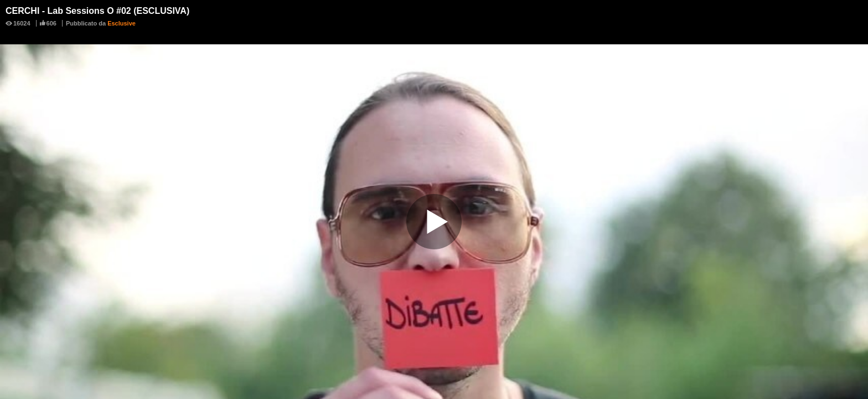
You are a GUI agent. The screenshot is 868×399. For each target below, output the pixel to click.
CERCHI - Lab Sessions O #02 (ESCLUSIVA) (97, 11)
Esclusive (122, 23)
